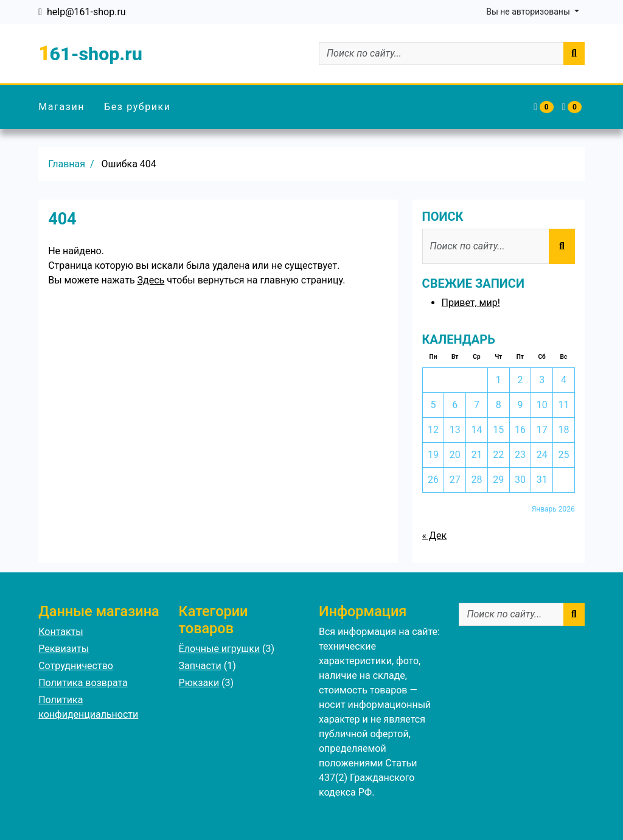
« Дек (435, 536)
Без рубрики (137, 107)
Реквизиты (64, 649)
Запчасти (200, 666)
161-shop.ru (90, 53)
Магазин (61, 107)
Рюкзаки (199, 683)
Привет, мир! (471, 303)
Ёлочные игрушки (220, 649)
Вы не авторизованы (529, 12)
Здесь (151, 280)
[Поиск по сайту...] (441, 54)
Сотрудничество (76, 666)
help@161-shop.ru (86, 12)
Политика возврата (83, 683)
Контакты (61, 632)
